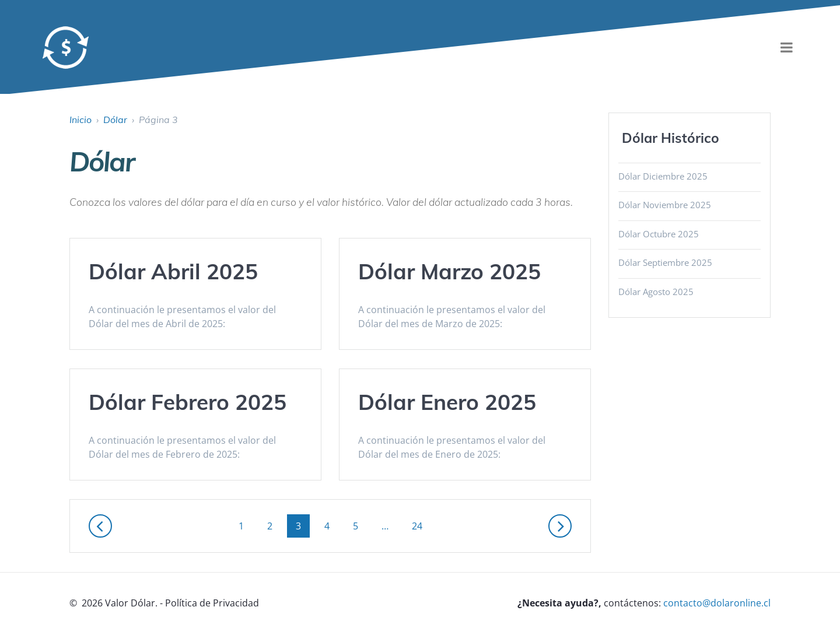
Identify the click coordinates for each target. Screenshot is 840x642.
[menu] (786, 47)
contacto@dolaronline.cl (717, 603)
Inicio (80, 120)
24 (421, 525)
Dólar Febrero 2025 (188, 402)
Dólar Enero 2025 (447, 402)
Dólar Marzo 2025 (449, 271)
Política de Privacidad (212, 603)
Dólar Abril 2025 (173, 271)
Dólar (115, 120)
